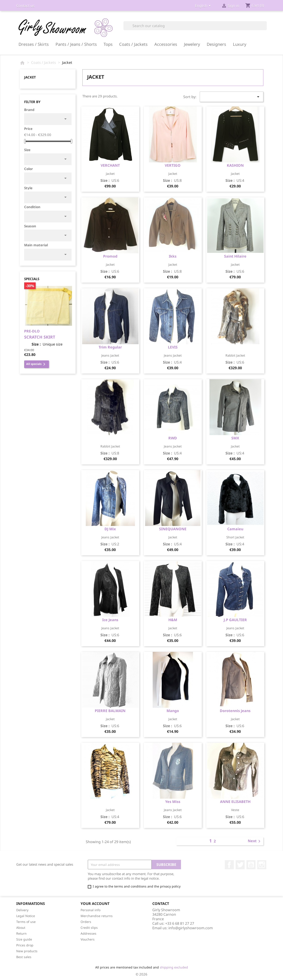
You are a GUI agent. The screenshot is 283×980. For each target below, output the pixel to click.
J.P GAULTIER (235, 620)
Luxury (240, 44)
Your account (95, 904)
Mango (173, 711)
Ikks (173, 256)
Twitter (240, 865)
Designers (216, 44)
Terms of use (26, 922)
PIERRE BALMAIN (110, 711)
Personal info (90, 910)
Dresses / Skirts (34, 44)
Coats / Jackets (133, 44)
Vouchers (88, 939)
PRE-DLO (32, 331)
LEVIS (173, 347)
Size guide (24, 939)
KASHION (235, 165)
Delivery (22, 910)
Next (255, 841)
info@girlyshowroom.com (191, 928)
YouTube (251, 865)
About (21, 928)
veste (235, 810)
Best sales (24, 957)
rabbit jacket (235, 355)
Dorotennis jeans (235, 711)
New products (27, 951)
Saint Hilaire (235, 256)
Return (21, 933)
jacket (110, 174)
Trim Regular (110, 347)
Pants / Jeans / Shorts (76, 44)
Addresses (88, 933)
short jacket (235, 537)
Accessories (166, 44)
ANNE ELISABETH (235, 802)
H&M (173, 620)
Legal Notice (26, 916)
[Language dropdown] (204, 6)
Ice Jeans (110, 620)
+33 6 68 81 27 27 (180, 923)
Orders (86, 922)
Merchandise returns (97, 916)
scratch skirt (40, 337)
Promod (110, 256)
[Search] (195, 26)
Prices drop (25, 945)
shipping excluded (174, 967)
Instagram (262, 865)
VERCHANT (110, 165)
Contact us (25, 6)
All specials (37, 364)
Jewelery (192, 44)
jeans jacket (110, 355)
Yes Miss (173, 802)
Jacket (30, 77)
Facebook (229, 865)
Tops (108, 44)
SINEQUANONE (173, 529)
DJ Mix (110, 529)
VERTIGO (173, 165)
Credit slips (89, 928)
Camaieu (235, 529)
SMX (235, 438)
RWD (173, 438)
